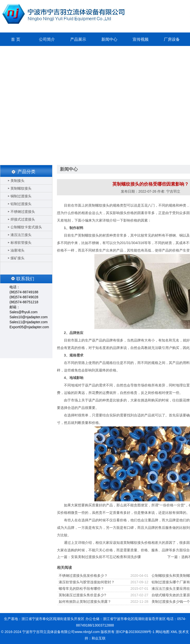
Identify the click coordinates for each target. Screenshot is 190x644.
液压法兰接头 (21, 235)
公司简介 (47, 39)
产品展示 (78, 39)
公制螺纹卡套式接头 (26, 227)
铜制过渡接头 (21, 196)
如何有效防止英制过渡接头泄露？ (85, 602)
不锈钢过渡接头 (23, 212)
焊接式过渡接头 (23, 219)
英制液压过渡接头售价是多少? (82, 595)
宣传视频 (141, 39)
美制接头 (17, 181)
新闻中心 (109, 39)
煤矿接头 (17, 258)
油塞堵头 (17, 250)
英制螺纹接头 (21, 188)
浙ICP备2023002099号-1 (135, 632)
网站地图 (163, 632)
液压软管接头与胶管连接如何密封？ (87, 582)
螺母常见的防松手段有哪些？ (81, 589)
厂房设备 (172, 39)
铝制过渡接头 (21, 204)
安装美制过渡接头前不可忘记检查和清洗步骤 (106, 557)
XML (174, 632)
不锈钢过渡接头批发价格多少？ (83, 576)
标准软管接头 (21, 243)
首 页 (15, 39)
